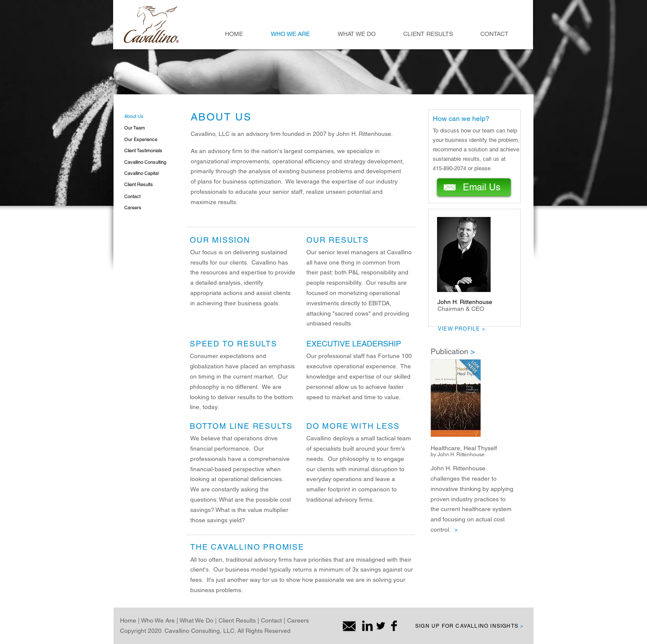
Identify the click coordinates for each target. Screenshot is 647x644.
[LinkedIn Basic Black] (367, 626)
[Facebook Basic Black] (394, 626)
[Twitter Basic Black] (381, 626)
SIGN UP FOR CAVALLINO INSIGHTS (469, 626)
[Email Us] (474, 187)
